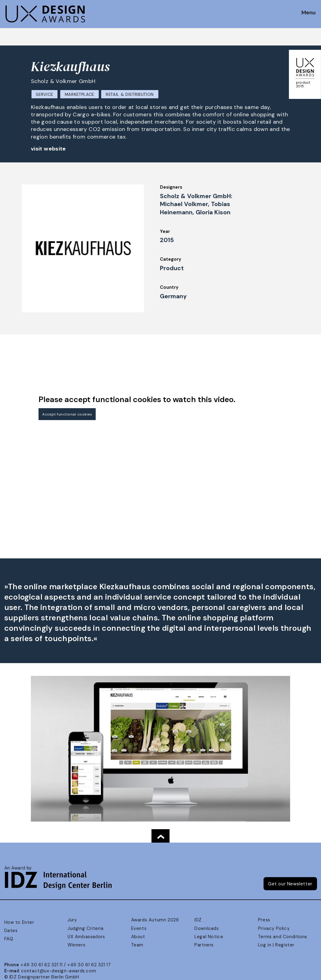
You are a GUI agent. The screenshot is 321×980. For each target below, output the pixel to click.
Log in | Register (276, 945)
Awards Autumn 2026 (155, 920)
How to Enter (19, 922)
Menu (308, 13)
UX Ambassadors (86, 937)
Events (139, 928)
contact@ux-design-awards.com (59, 971)
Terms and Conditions (283, 937)
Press (264, 920)
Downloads (207, 928)
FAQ (9, 939)
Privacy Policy (274, 928)
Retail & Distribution (130, 94)
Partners (204, 945)
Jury (72, 920)
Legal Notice (209, 937)
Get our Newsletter (290, 884)
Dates (11, 931)
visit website (48, 149)
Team (137, 945)
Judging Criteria (85, 928)
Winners (76, 945)
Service (44, 94)
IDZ (198, 920)
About (138, 937)
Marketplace (79, 94)
